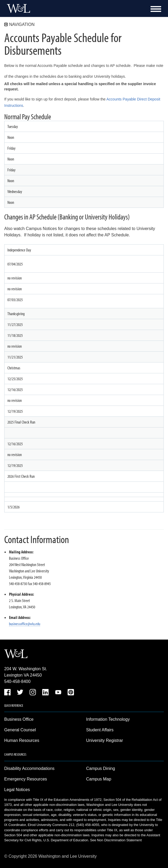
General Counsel (20, 730)
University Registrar (105, 740)
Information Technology (108, 719)
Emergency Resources (26, 779)
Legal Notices (17, 790)
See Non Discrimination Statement (116, 840)
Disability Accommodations (29, 768)
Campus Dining (101, 768)
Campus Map (99, 779)
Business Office (19, 719)
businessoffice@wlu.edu (25, 624)
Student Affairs (100, 730)
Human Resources (22, 740)
